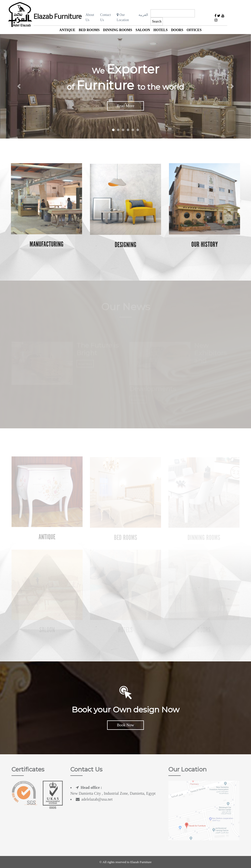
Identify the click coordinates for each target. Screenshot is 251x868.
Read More (125, 106)
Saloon (143, 30)
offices (194, 30)
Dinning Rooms (118, 30)
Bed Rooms (89, 30)
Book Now (125, 725)
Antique (67, 30)
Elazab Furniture (58, 17)
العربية (143, 15)
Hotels (161, 30)
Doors (177, 30)
